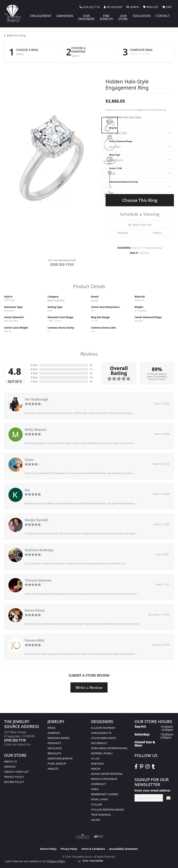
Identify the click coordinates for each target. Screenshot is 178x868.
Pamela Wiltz (35, 640)
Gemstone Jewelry (60, 758)
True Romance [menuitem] (101, 815)
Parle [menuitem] (95, 789)
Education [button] (142, 16)
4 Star (34, 369)
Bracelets (54, 753)
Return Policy (14, 782)
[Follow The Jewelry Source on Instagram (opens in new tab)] (147, 767)
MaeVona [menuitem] (97, 764)
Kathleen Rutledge (39, 550)
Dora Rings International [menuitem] (109, 748)
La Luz (95, 300)
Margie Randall (36, 520)
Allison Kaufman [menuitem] (103, 728)
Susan (29, 460)
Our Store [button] (123, 17)
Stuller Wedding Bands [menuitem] (108, 810)
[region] (53, 161)
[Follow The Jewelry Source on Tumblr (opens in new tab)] (153, 767)
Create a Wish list (16, 772)
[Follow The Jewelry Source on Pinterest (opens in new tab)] (141, 767)
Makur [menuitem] (96, 769)
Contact (163, 16)
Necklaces (55, 748)
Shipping (123, 233)
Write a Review (89, 687)
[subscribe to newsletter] (168, 798)
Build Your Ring (16, 35)
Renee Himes (35, 610)
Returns (157, 233)
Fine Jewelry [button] (106, 17)
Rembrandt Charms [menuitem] (105, 794)
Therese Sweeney (38, 580)
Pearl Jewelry (57, 764)
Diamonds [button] (65, 16)
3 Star (34, 373)
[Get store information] (17, 745)
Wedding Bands (58, 738)
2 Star (34, 377)
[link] (90, 7)
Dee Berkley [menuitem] (99, 743)
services (10, 767)
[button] (113, 7)
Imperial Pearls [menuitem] (102, 753)
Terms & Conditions (93, 849)
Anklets (53, 769)
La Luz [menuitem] (95, 758)
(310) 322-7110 (62, 264)
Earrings (54, 733)
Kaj (27, 490)
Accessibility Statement (123, 849)
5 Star (34, 365)
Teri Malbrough (36, 399)
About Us (11, 761)
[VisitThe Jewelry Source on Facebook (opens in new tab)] (136, 767)
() (91, 365)
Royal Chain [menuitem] (99, 799)
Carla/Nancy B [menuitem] (101, 733)
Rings (51, 728)
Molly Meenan (36, 430)
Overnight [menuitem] (98, 784)
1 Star (34, 381)
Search (20, 54)
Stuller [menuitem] (96, 804)
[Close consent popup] (79, 861)
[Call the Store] (15, 740)
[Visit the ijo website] (99, 837)
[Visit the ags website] (82, 837)
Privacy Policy (14, 777)
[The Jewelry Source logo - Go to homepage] (15, 13)
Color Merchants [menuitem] (103, 738)
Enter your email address (152, 790)
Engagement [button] (41, 16)
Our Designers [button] (86, 17)
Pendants (54, 743)
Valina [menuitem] (96, 820)
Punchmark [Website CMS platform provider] (96, 861)
